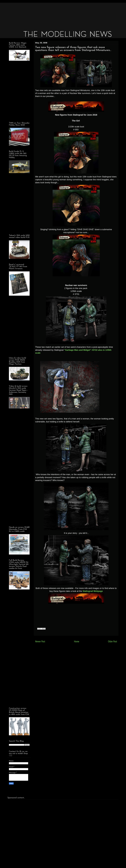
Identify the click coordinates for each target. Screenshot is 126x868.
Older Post (113, 641)
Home (77, 641)
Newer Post (40, 641)
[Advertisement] (60, 15)
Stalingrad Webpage (93, 591)
